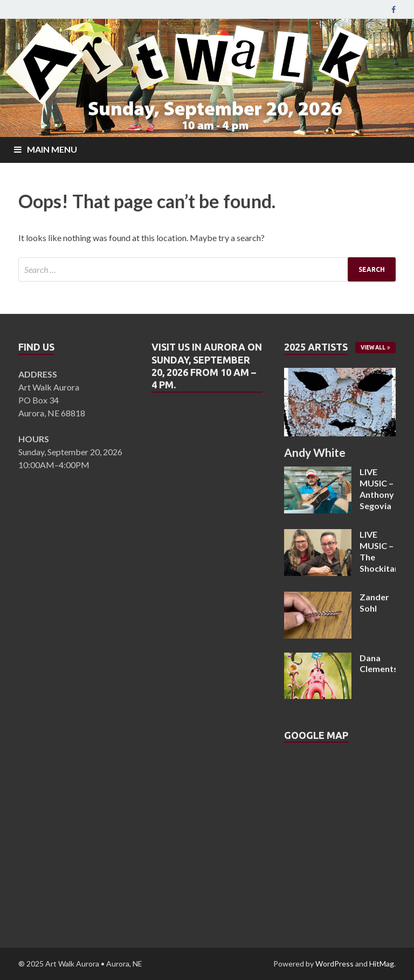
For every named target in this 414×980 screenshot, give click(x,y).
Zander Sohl (374, 602)
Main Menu (52, 149)
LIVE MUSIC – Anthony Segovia (377, 488)
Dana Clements (379, 663)
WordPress (334, 964)
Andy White (315, 452)
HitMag (382, 964)
